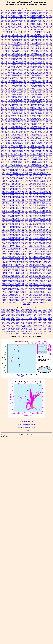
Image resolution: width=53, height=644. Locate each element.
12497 (46, 193)
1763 (41, 53)
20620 (34, 256)
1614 (34, 47)
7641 (6, 139)
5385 (25, 98)
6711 (9, 117)
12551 (30, 194)
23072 (30, 291)
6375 (38, 112)
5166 (38, 83)
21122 (30, 261)
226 (19, 325)
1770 (12, 55)
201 (9, 324)
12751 (7, 207)
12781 (27, 209)
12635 (30, 199)
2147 (44, 57)
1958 (25, 57)
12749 (50, 206)
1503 (15, 42)
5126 (37, 80)
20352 (3, 253)
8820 (19, 160)
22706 (50, 283)
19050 (38, 234)
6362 (34, 112)
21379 (7, 264)
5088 (31, 77)
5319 (41, 95)
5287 (22, 93)
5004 (38, 69)
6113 (22, 106)
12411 (23, 187)
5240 (47, 90)
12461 (11, 191)
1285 (47, 36)
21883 (7, 272)
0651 (19, 22)
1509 (25, 42)
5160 (19, 83)
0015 (44, 11)
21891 (19, 272)
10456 (50, 169)
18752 (7, 231)
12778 (15, 209)
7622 (47, 137)
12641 (3, 201)
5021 (41, 71)
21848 (23, 271)
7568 (38, 134)
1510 (28, 42)
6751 (31, 117)
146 (29, 319)
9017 (50, 160)
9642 (3, 166)
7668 (44, 139)
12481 (11, 193)
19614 (27, 242)
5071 (28, 76)
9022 (6, 161)
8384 (22, 155)
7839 (3, 142)
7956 (34, 142)
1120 (37, 30)
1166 (34, 33)
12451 (23, 190)
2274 (41, 61)
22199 (19, 277)
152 (44, 319)
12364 (30, 182)
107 (36, 316)
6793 (6, 118)
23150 (11, 293)
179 (7, 322)
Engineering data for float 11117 (26, 427)
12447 (7, 190)
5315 (28, 95)
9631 (41, 164)
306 (9, 332)
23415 (34, 294)
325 (7, 333)
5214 (19, 88)
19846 (46, 244)
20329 (38, 252)
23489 (27, 296)
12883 (34, 212)
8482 (19, 158)
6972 (12, 122)
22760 (11, 286)
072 (19, 314)
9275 (19, 163)
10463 (15, 171)
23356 (7, 294)
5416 (47, 99)
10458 (3, 171)
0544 (19, 18)
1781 (34, 55)
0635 (34, 20)
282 (2, 330)
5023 (44, 71)
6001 (28, 103)
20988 (50, 259)
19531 (50, 240)
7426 (6, 133)
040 (46, 311)
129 (39, 317)
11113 (26, 180)
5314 (25, 95)
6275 (41, 107)
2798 (50, 64)
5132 (3, 82)
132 (46, 317)
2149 (50, 57)
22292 (42, 279)
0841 (15, 25)
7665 (38, 139)
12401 (42, 185)
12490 (34, 193)
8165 (47, 147)
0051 (3, 14)
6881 (34, 118)
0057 (22, 14)
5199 (38, 87)
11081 (23, 177)
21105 (23, 261)
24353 (30, 302)
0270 (15, 15)
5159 (15, 83)
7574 (47, 134)
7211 (19, 128)
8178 (25, 148)
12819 (23, 210)
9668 (38, 166)
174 (46, 320)
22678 (38, 283)
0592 (19, 20)
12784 (38, 209)
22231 (42, 277)
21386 (11, 264)
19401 (11, 240)
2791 (31, 64)
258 (46, 327)
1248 (50, 34)
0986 (12, 28)
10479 (30, 171)
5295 (28, 93)
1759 (28, 53)
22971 (15, 290)
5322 (50, 95)
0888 (34, 26)
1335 (6, 39)
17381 (11, 217)
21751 (50, 267)
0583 (6, 20)
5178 (25, 85)
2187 (3, 61)
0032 (31, 12)
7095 (38, 123)
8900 (41, 160)
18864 (30, 233)
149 (36, 319)
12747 (42, 206)
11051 (23, 175)
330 (19, 333)
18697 (34, 229)
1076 (25, 28)
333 (27, 333)
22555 (38, 282)
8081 (50, 144)
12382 (46, 183)
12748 (46, 206)
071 (17, 314)
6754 (41, 117)
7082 (9, 123)
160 (12, 320)
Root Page (26, 430)
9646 (9, 166)
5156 (6, 83)
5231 (19, 90)
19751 (27, 244)
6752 (34, 117)
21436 (30, 264)
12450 (19, 190)
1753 (9, 53)
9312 (15, 164)
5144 (41, 82)
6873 (22, 118)
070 (14, 314)
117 (9, 317)
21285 (15, 263)
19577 (7, 242)
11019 (15, 175)
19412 (19, 240)
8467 (44, 156)
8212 (9, 152)
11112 (23, 180)
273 (31, 328)
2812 (9, 66)
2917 (19, 68)
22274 (27, 279)
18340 (3, 226)
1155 (50, 31)
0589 (12, 20)
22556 (42, 282)
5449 (9, 103)
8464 (41, 156)
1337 (12, 39)
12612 (42, 196)
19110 (38, 236)
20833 (50, 258)
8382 (15, 155)
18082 (11, 223)
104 (29, 316)
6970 (9, 122)
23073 (34, 291)
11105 (49, 179)
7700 (22, 141)
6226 (22, 107)
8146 (22, 147)
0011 (31, 11)
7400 (31, 131)
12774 (3, 209)
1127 (9, 31)
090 (2, 316)
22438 (19, 280)
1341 (25, 39)
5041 (50, 72)
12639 (46, 199)
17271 (23, 215)
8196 (12, 150)
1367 (22, 41)
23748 (23, 299)
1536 (41, 44)
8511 (3, 160)
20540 (19, 255)
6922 (38, 120)
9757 (18, 168)
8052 (31, 144)
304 (4, 332)
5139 (25, 82)
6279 (3, 109)
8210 (3, 152)
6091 (34, 104)
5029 (12, 72)
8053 (34, 144)
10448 (38, 169)
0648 (9, 22)
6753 (38, 117)
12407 (7, 187)
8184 (41, 148)
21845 (19, 271)
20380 (23, 253)
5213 (15, 88)
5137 (19, 82)
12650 (38, 201)
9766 (44, 168)
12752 (11, 207)
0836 (3, 25)
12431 (34, 188)
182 (14, 322)
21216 (49, 261)
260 (51, 327)
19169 (15, 237)
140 (14, 319)
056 (31, 313)
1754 (12, 53)
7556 (15, 134)
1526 (28, 44)
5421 (12, 101)
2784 (9, 64)
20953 (34, 259)
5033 (25, 72)
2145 (38, 57)
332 (24, 333)
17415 (23, 217)
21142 (38, 261)
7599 (41, 136)
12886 (46, 212)
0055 (15, 14)
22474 (38, 280)
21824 (42, 269)
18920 (46, 233)
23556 (11, 298)
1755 (15, 53)
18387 (30, 226)
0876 (9, 26)
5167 (41, 83)
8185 (44, 148)
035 (34, 311)
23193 (23, 293)
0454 (19, 17)
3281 (47, 68)
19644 (42, 242)
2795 (41, 64)
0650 (15, 22)
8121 (28, 145)
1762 (38, 53)
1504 (19, 42)
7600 (44, 136)
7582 (6, 136)
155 (51, 319)
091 (4, 316)
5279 (50, 91)
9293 (31, 163)
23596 (27, 298)
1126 (6, 31)
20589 (3, 256)
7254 (15, 129)
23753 (30, 299)
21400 (15, 264)
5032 (22, 72)
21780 (11, 269)
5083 (15, 77)
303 (2, 332)
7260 (25, 129)
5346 (50, 96)
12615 (3, 198)
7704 (25, 141)
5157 (9, 83)
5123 (28, 80)
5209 (3, 88)
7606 (9, 137)
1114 (19, 30)
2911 (50, 66)
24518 (34, 302)
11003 (38, 174)
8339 (38, 153)
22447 (30, 280)
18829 (11, 233)
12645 (19, 201)
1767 (3, 55)
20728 (38, 258)
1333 (50, 37)
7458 (19, 133)
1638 (44, 49)
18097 (19, 223)
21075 (19, 261)
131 (44, 317)
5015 (22, 71)
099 (22, 316)
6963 (50, 120)
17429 (34, 217)
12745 (38, 206)
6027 (28, 104)
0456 (25, 17)
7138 (15, 125)
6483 (31, 114)
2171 (15, 60)
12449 (15, 190)
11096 (15, 179)
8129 (44, 145)
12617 (11, 198)
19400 (7, 240)
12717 (26, 204)
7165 (22, 126)
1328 (47, 37)
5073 (34, 76)
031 (24, 311)
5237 (38, 90)
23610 (42, 298)
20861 (7, 259)
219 (2, 325)
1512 (34, 42)
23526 (50, 296)
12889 (3, 214)
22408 (11, 280)
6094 (44, 104)
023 (7, 311)
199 (4, 324)
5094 (50, 77)
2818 (28, 66)
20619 (30, 256)
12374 (19, 183)
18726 (46, 229)
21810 (27, 269)
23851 (11, 301)
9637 (50, 164)
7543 (44, 133)
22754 (50, 285)
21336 (42, 263)
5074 (38, 76)
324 (51, 332)
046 (9, 313)
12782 (30, 209)
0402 (22, 15)
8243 (44, 152)
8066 (41, 144)
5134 (9, 82)
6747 (19, 117)
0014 (41, 11)
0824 (22, 23)
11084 (30, 177)
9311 (12, 164)
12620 (23, 198)
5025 (50, 71)
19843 (42, 244)
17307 (27, 215)
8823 (22, 160)
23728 (15, 299)
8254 (9, 153)
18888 (38, 233)
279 (46, 328)
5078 (50, 76)
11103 (42, 179)
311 (19, 332)
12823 (38, 210)
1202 (31, 34)
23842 (7, 301)
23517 (46, 296)
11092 (4, 179)
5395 (47, 98)
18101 (27, 223)
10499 (7, 172)
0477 (38, 17)
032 (27, 311)
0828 (28, 23)
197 (51, 322)
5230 (15, 90)
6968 (6, 122)
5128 (44, 80)
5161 (22, 83)
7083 (12, 123)
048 (14, 313)
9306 (9, 164)
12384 (3, 185)
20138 (50, 248)
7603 (50, 136)
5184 (44, 85)
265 (12, 328)
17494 (11, 218)
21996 (34, 274)
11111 (19, 180)
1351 (3, 41)
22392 (7, 280)
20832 (46, 258)
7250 (3, 129)
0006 (19, 11)
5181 (34, 85)
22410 (15, 280)
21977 (23, 274)
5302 (44, 93)
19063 (46, 234)
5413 (38, 99)
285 (9, 330)
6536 (47, 114)
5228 (9, 90)
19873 (50, 244)
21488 (11, 266)
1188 (12, 34)
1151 (37, 31)
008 (22, 309)
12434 (42, 188)
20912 (15, 259)
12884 (38, 212)
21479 (3, 266)
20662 (15, 258)
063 (49, 313)
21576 (7, 267)
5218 (31, 88)
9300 (41, 163)
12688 (27, 202)
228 (24, 325)
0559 (22, 18)
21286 (19, 263)
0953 (50, 26)
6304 (44, 109)
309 (14, 332)
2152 (9, 58)
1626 (19, 49)
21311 (38, 263)
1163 (25, 33)
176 (51, 320)
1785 (47, 55)
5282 (9, 93)
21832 (50, 269)
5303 (47, 93)
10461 (11, 171)
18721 (42, 229)
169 (34, 320)
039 (44, 311)
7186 (50, 126)
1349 (47, 39)
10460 (7, 171)
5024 (47, 71)
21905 (30, 272)
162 (17, 320)
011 (29, 309)
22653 (27, 283)
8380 (9, 155)
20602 (15, 256)
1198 (19, 34)
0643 (47, 20)
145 (27, 319)
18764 (19, 231)
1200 (25, 34)
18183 (50, 223)
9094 (22, 161)
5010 (6, 71)
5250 (28, 91)
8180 (31, 148)
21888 (11, 272)
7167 (28, 126)
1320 (25, 37)
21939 (46, 272)
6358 (22, 112)
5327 (15, 96)
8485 (25, 158)
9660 (28, 166)
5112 (47, 79)
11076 (19, 177)
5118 (12, 80)
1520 (9, 44)
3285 (9, 69)
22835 (3, 288)
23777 (34, 299)
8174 (15, 148)
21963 (11, 274)
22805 (38, 286)
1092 (6, 30)
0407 (34, 15)
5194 (22, 87)
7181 (34, 126)
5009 (3, 71)
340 (44, 333)
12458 (50, 190)
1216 (47, 34)
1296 (50, 36)
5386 (28, 98)
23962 (15, 302)
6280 (6, 109)
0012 (34, 11)
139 (12, 319)
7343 (41, 129)
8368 (41, 153)
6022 (12, 104)
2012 (28, 57)
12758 (27, 207)
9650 (12, 166)
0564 (25, 18)
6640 (44, 115)
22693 (42, 283)
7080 (3, 123)
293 (29, 330)
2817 (25, 66)
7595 (28, 136)
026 (14, 311)
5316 (31, 95)
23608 (38, 298)
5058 (44, 74)
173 (44, 320)
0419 (44, 15)
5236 (34, 90)
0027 (15, 12)
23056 (15, 291)
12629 (7, 199)
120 (17, 317)
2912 (3, 68)
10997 (27, 174)
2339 (12, 63)
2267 (19, 61)
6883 (41, 118)
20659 (11, 258)
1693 (22, 52)
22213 (30, 277)
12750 (3, 207)
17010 (11, 214)
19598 (15, 242)
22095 (27, 275)
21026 (11, 261)
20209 (34, 250)
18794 (30, 231)
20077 (42, 247)
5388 (31, 98)
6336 (34, 110)
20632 (50, 256)
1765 (47, 53)
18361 (11, 226)
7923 (25, 142)
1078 (31, 28)
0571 (47, 18)
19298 (7, 239)
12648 (30, 201)
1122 (44, 30)
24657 (46, 302)
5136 (15, 82)
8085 (6, 145)
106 (34, 316)
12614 (50, 196)
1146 (22, 31)
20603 (19, 256)
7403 (34, 131)
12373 (15, 183)
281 (51, 328)
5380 (12, 98)
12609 (30, 196)
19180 (23, 237)
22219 (38, 277)
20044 (19, 247)
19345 (30, 239)
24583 (42, 302)
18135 (38, 223)
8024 (15, 144)
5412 (34, 99)
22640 (19, 283)
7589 (19, 136)
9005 (44, 160)
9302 (47, 163)
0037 (44, 12)
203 (14, 324)
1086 (38, 28)
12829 (11, 212)
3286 (12, 69)
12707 (50, 202)
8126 (38, 145)
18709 (38, 229)
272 (29, 328)
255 (39, 327)
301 (49, 330)
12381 (42, 183)
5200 (41, 87)
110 (44, 316)
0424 (9, 17)
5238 (41, 90)
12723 (34, 204)
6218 (50, 106)
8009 (6, 144)
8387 (25, 155)
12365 (34, 182)
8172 (9, 148)
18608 (50, 228)
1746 (38, 52)
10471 (27, 171)
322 (46, 332)
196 (49, 322)
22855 (15, 288)
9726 (44, 166)
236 (44, 325)
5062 (3, 76)
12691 (30, 202)
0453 (15, 17)
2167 (3, 60)
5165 (34, 83)
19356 (38, 239)
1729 (34, 52)
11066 (7, 177)
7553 (12, 134)
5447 (3, 103)
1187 (9, 34)
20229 (46, 250)
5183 (41, 85)
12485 (27, 193)
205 (19, 324)
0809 (6, 23)
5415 (44, 99)
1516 (47, 42)
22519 (19, 282)
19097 (30, 236)
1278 (31, 36)
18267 (15, 225)
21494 (19, 266)
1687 (6, 52)
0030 (25, 12)
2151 (6, 58)
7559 (25, 134)
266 (14, 328)
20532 (11, 255)
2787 (19, 64)
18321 (42, 225)
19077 (19, 236)
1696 (31, 52)
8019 (12, 144)
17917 (46, 220)
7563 (28, 134)
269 (22, 328)
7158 (6, 126)
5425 (25, 101)
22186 (15, 277)
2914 (9, 68)
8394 (41, 155)
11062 (46, 175)
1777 (22, 55)
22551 (30, 282)
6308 (6, 110)
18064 (46, 221)
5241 (50, 90)
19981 (34, 245)
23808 (50, 299)
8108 (19, 145)
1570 (25, 45)
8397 (47, 155)
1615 (38, 47)
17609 (46, 218)
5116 (9, 80)
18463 (7, 228)
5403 (22, 99)
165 (24, 320)
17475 (3, 218)
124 (26, 317)
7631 (50, 137)
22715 (3, 285)
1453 (47, 41)
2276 (47, 61)
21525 (38, 266)
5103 (22, 79)
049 (17, 313)
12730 (7, 206)
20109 (15, 248)
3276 (31, 68)
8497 (38, 158)
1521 (12, 44)
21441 (34, 264)
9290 (25, 163)
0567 (34, 18)
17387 (15, 217)
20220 (38, 250)
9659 (25, 166)
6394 (9, 114)
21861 (30, 271)
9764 (37, 168)
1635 (38, 49)
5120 (18, 80)
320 (41, 332)
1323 (34, 37)
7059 (28, 122)
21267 (7, 263)
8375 (3, 155)
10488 (38, 171)
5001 (28, 69)
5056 (38, 74)
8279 (19, 153)
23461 (7, 296)
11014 (4, 175)
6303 (41, 109)
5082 (12, 77)
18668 (23, 229)
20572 (38, 255)
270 (24, 328)
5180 (31, 85)
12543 (15, 194)
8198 (19, 150)
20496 (42, 253)
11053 (26, 175)
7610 (19, 137)
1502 (12, 42)
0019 (3, 12)
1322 (31, 37)
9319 (28, 164)
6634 (28, 115)
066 (4, 314)
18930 (50, 233)
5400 (12, 99)
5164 (31, 83)
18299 (27, 225)
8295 (28, 153)
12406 (3, 187)
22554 (34, 282)
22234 (46, 277)
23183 (15, 293)
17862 (34, 220)
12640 (50, 199)
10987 (42, 172)
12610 (34, 196)
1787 (3, 57)
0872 (47, 25)
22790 (30, 286)
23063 (19, 291)
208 (27, 324)
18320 (38, 225)
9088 (12, 161)
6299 (28, 109)
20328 (34, 252)
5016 (25, 71)
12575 (50, 194)
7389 (22, 131)
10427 (50, 168)
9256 (47, 161)
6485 (38, 114)
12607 (23, 196)
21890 (15, 272)
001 (4, 309)
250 (27, 327)
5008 (50, 69)
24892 (25, 304)
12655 (7, 202)
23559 (15, 298)
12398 (34, 185)
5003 (34, 69)
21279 (11, 263)
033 (29, 311)
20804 (42, 258)
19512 (46, 240)
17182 (50, 214)
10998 (30, 174)
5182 (38, 85)
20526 (50, 253)
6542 (3, 115)
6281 (9, 109)
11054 (30, 175)
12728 (50, 204)
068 (9, 314)
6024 (19, 104)
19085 (23, 236)
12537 (50, 193)
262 (4, 328)
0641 (41, 20)
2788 (22, 64)
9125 (38, 161)
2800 (6, 66)
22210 (27, 277)
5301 (41, 93)
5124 (31, 80)
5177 (22, 85)
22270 (23, 279)
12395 (27, 185)
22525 (23, 282)
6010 (41, 103)
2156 (22, 58)
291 (24, 330)
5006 (44, 69)
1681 (38, 50)
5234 (28, 90)
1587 (28, 47)
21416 (19, 264)
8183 (38, 148)
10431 (3, 169)
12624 (38, 198)
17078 (23, 214)
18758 (11, 231)
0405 (28, 15)
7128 (12, 125)
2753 (44, 63)
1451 (41, 41)
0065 (47, 14)
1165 (31, 33)
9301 (44, 163)
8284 (25, 153)
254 (36, 327)
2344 (28, 63)
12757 (23, 207)
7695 (12, 141)
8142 (9, 147)
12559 (42, 194)
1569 (22, 45)
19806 (34, 244)
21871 (38, 271)
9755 (15, 168)
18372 (19, 226)
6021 (9, 104)
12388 (15, 185)
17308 (30, 215)
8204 (34, 150)
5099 (9, 79)
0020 (6, 12)
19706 (3, 244)
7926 (28, 142)
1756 (19, 53)
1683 (44, 50)
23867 (27, 301)
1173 (6, 34)
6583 (6, 115)
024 (9, 311)
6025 (22, 104)
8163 (41, 147)
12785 (42, 209)
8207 (44, 150)
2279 (6, 63)
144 (24, 319)
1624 (12, 49)
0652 (22, 22)
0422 (3, 17)
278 (44, 328)
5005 (41, 69)
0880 (19, 26)
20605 (23, 256)
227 (22, 325)
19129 (50, 236)
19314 (15, 239)
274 (34, 328)
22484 (46, 280)
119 (14, 317)
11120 (38, 180)
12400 (38, 185)
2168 (6, 60)
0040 (47, 12)
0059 (28, 14)
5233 (25, 90)
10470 (23, 171)
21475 (50, 264)
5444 (44, 101)
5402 (19, 99)
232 (34, 325)
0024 (9, 12)
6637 (34, 115)
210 (31, 324)
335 (31, 333)
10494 (46, 171)
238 (49, 325)
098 (19, 316)
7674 (3, 141)
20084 (46, 247)
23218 (27, 293)
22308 (46, 279)
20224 (42, 250)
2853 (41, 66)
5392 (44, 98)
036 (36, 311)
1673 (19, 50)
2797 (47, 64)
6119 (31, 106)
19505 (42, 240)
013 (34, 309)
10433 (7, 169)
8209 (50, 150)
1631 (25, 49)
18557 (30, 228)
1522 (15, 44)
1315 (12, 37)
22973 (23, 290)
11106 (4, 180)
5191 (12, 87)
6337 (38, 110)
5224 (47, 88)
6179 (44, 106)
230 (29, 325)
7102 (47, 123)
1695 (28, 52)
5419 (6, 101)
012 (31, 309)
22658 (30, 283)
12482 (15, 193)
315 (29, 332)
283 (4, 330)
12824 (42, 210)
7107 (3, 125)
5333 (34, 96)
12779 (19, 209)
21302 (34, 263)
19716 (7, 244)
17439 (42, 217)
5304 (50, 93)
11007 (42, 174)
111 (46, 316)
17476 (7, 218)
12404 (50, 185)
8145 (19, 147)
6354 (9, 112)
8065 (38, 144)
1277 (28, 36)
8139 (6, 147)
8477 (9, 158)
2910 (47, 66)
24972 (28, 304)
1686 (3, 52)
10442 (30, 169)
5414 (41, 99)
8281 (22, 153)
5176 (19, 85)
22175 (7, 277)
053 (24, 313)
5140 (28, 82)
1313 (6, 37)
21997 (38, 274)
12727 (46, 204)
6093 (41, 104)
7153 (41, 125)
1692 (19, 52)
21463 (42, 264)
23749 (27, 299)
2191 (15, 61)
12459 (3, 191)
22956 (3, 290)
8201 (28, 150)
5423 (19, 101)
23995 (27, 302)
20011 (3, 247)
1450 (38, 41)
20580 (50, 255)
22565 (46, 282)
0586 (9, 20)
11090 (46, 177)
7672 (50, 139)
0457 (28, 17)
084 (46, 314)
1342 (28, 39)
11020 (19, 175)
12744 (34, 206)
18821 (50, 231)
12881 (27, 212)
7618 (38, 137)
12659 (23, 202)
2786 (15, 64)
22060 (3, 275)
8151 (28, 147)
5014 (19, 71)
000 (2, 309)
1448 (31, 41)
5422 (15, 101)
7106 (50, 123)
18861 (23, 233)
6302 (38, 109)
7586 (12, 136)
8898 (34, 160)
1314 (9, 37)
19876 (7, 245)
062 (46, 313)
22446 (27, 280)
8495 (34, 158)
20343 (50, 252)
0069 (9, 15)
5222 (41, 88)
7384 (19, 131)
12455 (38, 190)
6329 (25, 110)
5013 (15, 71)
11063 (49, 175)
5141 (31, 82)
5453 (22, 103)
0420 (47, 15)
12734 (15, 206)
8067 (44, 144)
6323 (19, 110)
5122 (25, 80)
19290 (3, 239)
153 (46, 319)
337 (36, 333)
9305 (6, 164)
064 (51, 313)
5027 (6, 72)
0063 (41, 14)
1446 (28, 41)
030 (22, 311)
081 (41, 314)
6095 (47, 104)
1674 (22, 50)
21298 (30, 263)
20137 (46, 248)
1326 (41, 37)
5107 (35, 79)
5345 (47, 96)
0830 (34, 23)
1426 (25, 41)
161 (14, 320)
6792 (3, 118)
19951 (19, 245)
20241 (50, 250)
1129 (16, 31)
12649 (34, 201)
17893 (38, 220)
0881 (22, 26)
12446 (3, 190)
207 (24, 324)
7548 (3, 134)
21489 (15, 266)
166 (27, 320)
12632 (19, 199)
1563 (3, 45)
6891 (9, 120)
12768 (38, 207)
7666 (41, 139)
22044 (46, 274)
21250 (3, 263)
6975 (15, 122)
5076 (44, 76)
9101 (34, 161)
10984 (30, 172)
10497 (3, 172)
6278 (50, 107)
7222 (47, 128)
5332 (31, 96)
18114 (34, 223)
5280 (3, 93)
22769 (15, 286)
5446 (50, 101)
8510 (50, 158)
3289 (22, 69)
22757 (7, 286)
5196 (28, 87)
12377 (27, 183)
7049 (22, 122)
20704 (30, 258)
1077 (28, 28)
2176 (31, 60)
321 (44, 332)
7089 (28, 123)
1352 (6, 41)
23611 (46, 298)
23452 (50, 294)
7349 (47, 129)
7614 (31, 137)
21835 (3, 271)
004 (12, 309)
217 (49, 324)
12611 (38, 196)
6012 (47, 103)
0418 (41, 15)
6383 (47, 112)
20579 (46, 255)
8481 (15, 158)
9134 (41, 161)
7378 (9, 131)
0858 (44, 25)
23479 (15, 296)
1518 (3, 44)
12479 (3, 193)
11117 (30, 180)
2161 (34, 58)
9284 (22, 163)
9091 (15, 161)
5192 (15, 87)
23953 (11, 302)
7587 (15, 136)
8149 (25, 147)
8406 (3, 156)
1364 (12, 41)
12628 (3, 199)
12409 (15, 187)
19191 (27, 237)
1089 (47, 28)
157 (4, 320)
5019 (34, 71)
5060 (47, 74)
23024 (38, 290)
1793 (19, 57)
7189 (9, 128)
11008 (46, 174)
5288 (25, 93)
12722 (30, 204)
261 (2, 328)
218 (51, 324)
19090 (27, 236)
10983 (27, 172)
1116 (25, 30)
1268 (3, 36)
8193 (6, 150)
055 (29, 313)
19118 (42, 236)
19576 (3, 242)
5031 (19, 72)
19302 (11, 239)
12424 (15, 188)
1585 (22, 47)
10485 (34, 171)
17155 (38, 214)
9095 (25, 161)
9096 (28, 161)
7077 (44, 122)
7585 (9, 136)
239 (51, 325)
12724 (38, 204)
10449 (42, 169)
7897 (22, 142)
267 (17, 328)
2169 (9, 60)
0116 (12, 15)
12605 (15, 196)
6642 (50, 115)
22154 (46, 275)
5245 (12, 91)
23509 (38, 296)
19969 (23, 245)
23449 (46, 294)
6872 (19, 118)
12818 (19, 210)
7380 (12, 131)
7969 (41, 142)
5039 (44, 72)
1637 (41, 49)
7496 (28, 133)
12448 (11, 190)
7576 (50, 134)
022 (4, 311)
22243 (3, 279)
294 (31, 330)
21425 (23, 264)
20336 (46, 252)
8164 (44, 147)
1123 (47, 30)
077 (31, 314)
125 (29, 317)
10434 (11, 169)
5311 (22, 95)
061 (44, 313)
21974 (19, 274)
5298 (31, 93)
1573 (34, 45)
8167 (3, 148)
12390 (19, 185)
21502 (30, 266)
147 (31, 319)
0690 (34, 22)
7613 (28, 137)
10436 (19, 169)
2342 (22, 63)
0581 (50, 18)
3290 (25, 69)
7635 (3, 139)
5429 (31, 101)
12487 (30, 193)
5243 (6, 91)
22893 (27, 288)
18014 (23, 221)
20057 (26, 247)
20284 (27, 252)
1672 (15, 50)
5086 (25, 77)
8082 (3, 145)
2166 (50, 58)
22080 (15, 275)
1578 (50, 45)
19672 (46, 242)
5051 (25, 74)
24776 (50, 302)
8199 (22, 150)
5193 (19, 87)
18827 (7, 233)
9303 (50, 163)
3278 (38, 68)
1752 (6, 53)
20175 (23, 250)
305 (7, 332)
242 (7, 327)
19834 (38, 244)
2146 (41, 57)
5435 (41, 101)
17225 (7, 215)
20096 (3, 248)
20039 (7, 247)
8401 (50, 155)
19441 (27, 240)
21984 (27, 274)
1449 (34, 41)
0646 (6, 22)
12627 (50, 198)
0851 (22, 25)
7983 (44, 142)
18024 (27, 221)
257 (44, 327)
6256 (38, 107)
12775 (7, 209)
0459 (34, 17)
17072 (19, 214)
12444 (46, 188)
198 (2, 324)
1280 (38, 36)
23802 (46, 299)
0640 (38, 20)
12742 (30, 206)
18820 (46, 231)
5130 (47, 80)
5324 (6, 96)
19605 (23, 242)
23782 (38, 299)
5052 (28, 74)
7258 (22, 129)
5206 (44, 87)
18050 (38, 221)
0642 (44, 20)
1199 (22, 34)
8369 (44, 153)
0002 (6, 11)
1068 (15, 28)
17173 (46, 214)
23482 (19, 296)
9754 (12, 168)
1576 (44, 45)
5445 (47, 101)
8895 (28, 160)
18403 (38, 226)
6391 (50, 112)
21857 (27, 271)
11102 (38, 179)
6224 (15, 107)
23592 (23, 298)
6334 (28, 110)
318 (36, 332)
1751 (3, 53)
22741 (34, 285)
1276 (25, 36)
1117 (28, 30)
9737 (47, 166)
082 (44, 314)
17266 (15, 215)
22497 (7, 282)
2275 (44, 61)
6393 (6, 114)
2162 (38, 58)
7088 (25, 123)
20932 (30, 259)
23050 (7, 291)
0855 (34, 25)
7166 (25, 126)
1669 (6, 50)
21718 (42, 267)
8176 (22, 148)
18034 (34, 221)
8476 (6, 158)
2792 (34, 64)
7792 (38, 141)
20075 (38, 247)
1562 (50, 44)
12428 (23, 188)
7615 (34, 137)
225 (17, 325)
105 (32, 316)
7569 (41, 134)
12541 (7, 194)
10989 (50, 172)
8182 (34, 148)
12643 (11, 201)
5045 (6, 74)
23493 (30, 296)
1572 (31, 45)
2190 (12, 61)
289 (19, 330)
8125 (34, 145)
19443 (30, 240)
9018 (3, 161)
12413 (30, 187)
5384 (22, 98)
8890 (25, 160)
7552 (9, 134)
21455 (38, 264)
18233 (7, 225)
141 (17, 319)
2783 (6, 64)
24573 (38, 302)
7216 (34, 128)
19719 (11, 244)
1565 (9, 45)
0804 (47, 22)
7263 (34, 129)
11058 (42, 175)
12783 (34, 209)
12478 (50, 191)
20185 (27, 250)
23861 (23, 301)
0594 (25, 20)
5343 (44, 96)
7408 (41, 131)
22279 (34, 279)
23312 (42, 293)
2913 (6, 68)
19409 (15, 240)
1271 (9, 36)
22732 (27, 285)
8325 (34, 153)
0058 (25, 14)
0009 (25, 11)
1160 (16, 33)
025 (12, 311)
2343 (25, 63)
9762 (31, 168)
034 (31, 311)
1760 (31, 53)
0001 (3, 11)
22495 (50, 280)
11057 (38, 175)
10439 (27, 169)
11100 (30, 179)
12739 (23, 206)
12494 (38, 193)
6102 (16, 106)
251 (29, 327)
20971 (46, 259)
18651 (15, 229)
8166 (50, 147)
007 (19, 309)
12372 (11, 183)
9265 (9, 163)
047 (12, 313)
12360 (15, 182)
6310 (12, 110)
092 (7, 316)
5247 (19, 91)
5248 (22, 91)
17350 (3, 217)
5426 (28, 101)
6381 (41, 112)
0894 (44, 26)
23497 (34, 296)
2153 (12, 58)
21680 (34, 267)
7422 (50, 131)
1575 (41, 45)
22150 (42, 275)
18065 (50, 221)
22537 (27, 282)
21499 (23, 266)
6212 (47, 106)
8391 (31, 155)
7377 (6, 131)
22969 (11, 290)
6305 (47, 109)
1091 (3, 30)
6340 (47, 110)
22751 (46, 285)
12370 (3, 183)
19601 (19, 242)
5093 (47, 77)
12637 (38, 199)
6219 (3, 107)
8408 (6, 156)
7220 (41, 128)
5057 (41, 74)
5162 (25, 83)
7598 (38, 136)
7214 (28, 128)
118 (12, 317)
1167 (37, 33)
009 (24, 309)
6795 (12, 118)
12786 (46, 209)
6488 (44, 114)
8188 (47, 148)
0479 (44, 17)
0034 (38, 12)
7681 (6, 141)
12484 (23, 193)
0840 (12, 25)
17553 (30, 218)
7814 (44, 141)
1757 (22, 53)
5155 (3, 83)
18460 (3, 228)
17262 (11, 215)
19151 (11, 237)
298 (41, 330)
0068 (6, 15)
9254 (44, 161)
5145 (44, 82)
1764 (44, 53)
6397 (15, 114)
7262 (31, 129)
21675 (30, 267)
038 (41, 311)
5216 (25, 88)
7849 (9, 142)
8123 (31, 145)
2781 (50, 63)
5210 (6, 88)
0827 (25, 23)
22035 (42, 274)
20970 (42, 259)
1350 (50, 39)
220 (4, 325)
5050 (22, 74)
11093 (8, 179)
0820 (9, 23)
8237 (41, 152)
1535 (38, 44)
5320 (44, 95)
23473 (11, 296)
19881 (11, 245)
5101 (16, 79)
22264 (19, 279)
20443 (27, 253)
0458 (31, 17)
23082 (38, 291)
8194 (9, 150)
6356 (15, 112)
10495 (50, 171)
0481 (47, 17)
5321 (47, 95)
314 (26, 332)
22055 (50, 274)
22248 (7, 279)
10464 (19, 171)
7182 (38, 126)
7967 (38, 142)
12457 (46, 190)
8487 (31, 158)
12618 (15, 198)
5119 (15, 80)
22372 (3, 280)
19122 (46, 236)
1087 (41, 28)
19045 (34, 234)
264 (9, 328)
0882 (25, 26)
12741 (27, 206)
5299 (34, 93)
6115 (25, 106)
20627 (42, 256)
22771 (19, 286)
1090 (50, 28)
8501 (47, 158)
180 (9, 322)
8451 (31, 156)
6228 (28, 107)
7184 (44, 126)
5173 (9, 85)
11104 (45, 179)
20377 (19, 253)
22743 (38, 285)
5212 (12, 88)
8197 (15, 150)
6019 (3, 104)
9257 (50, 161)
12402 (46, 185)
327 (12, 333)
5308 (12, 95)
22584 (3, 283)
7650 (19, 139)
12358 (11, 182)
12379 (34, 183)
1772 (15, 55)
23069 (23, 291)
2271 (31, 61)
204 (17, 324)
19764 (30, 244)
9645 (6, 166)
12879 (19, 212)
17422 (27, 217)
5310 (19, 95)
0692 (41, 22)
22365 (50, 279)
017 (44, 309)
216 (46, 324)
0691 (38, 22)
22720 (7, 285)
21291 (23, 263)
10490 (42, 171)
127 (34, 317)
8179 (28, 148)
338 (39, 333)
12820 (27, 210)
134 (51, 317)
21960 (7, 274)
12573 (46, 194)
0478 (41, 17)
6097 (3, 106)
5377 (6, 98)
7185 (47, 126)
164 (22, 320)
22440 (23, 280)
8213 (12, 152)
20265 (11, 252)
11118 (34, 180)
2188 (6, 61)
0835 (50, 23)
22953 (50, 288)
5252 (34, 91)
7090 (31, 123)
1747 (41, 52)
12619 (19, 198)
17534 (23, 218)
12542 (11, 194)
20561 (30, 255)
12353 (7, 182)
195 (46, 322)
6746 (15, 117)
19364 (46, 239)
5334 (38, 96)
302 (51, 330)
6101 (12, 106)
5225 (50, 88)
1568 (19, 45)
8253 (6, 153)
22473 (34, 280)
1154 (47, 31)
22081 (19, 275)
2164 (44, 58)
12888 (50, 212)
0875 (6, 26)
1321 (28, 37)
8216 (22, 152)
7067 (34, 122)
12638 (42, 199)
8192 (3, 150)
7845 (6, 142)
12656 (11, 202)
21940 (50, 272)
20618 (27, 256)
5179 (28, 85)
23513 (42, 296)
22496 (3, 282)
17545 (27, 218)
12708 (3, 204)
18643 (11, 229)
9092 (19, 161)
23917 (38, 301)
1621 (3, 49)
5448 (6, 103)
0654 (25, 22)
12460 (7, 191)
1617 (44, 47)
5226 (3, 90)
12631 (15, 199)
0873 (50, 25)
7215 (31, 128)
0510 (12, 18)
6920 (31, 120)
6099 (9, 106)
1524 (22, 44)
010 (27, 309)
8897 (31, 160)
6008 (38, 103)
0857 (41, 25)
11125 (45, 180)
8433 (12, 156)
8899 (38, 160)
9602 (34, 164)
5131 (50, 80)
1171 (50, 33)
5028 (9, 72)
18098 (23, 223)
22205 (23, 277)
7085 (19, 123)
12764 (30, 207)
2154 (15, 58)
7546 (47, 133)
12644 (15, 201)
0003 (9, 11)
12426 (19, 188)
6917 (22, 120)
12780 (23, 209)
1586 (25, 47)
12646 (23, 201)
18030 (30, 221)
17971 (7, 221)
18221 (3, 225)
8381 (12, 155)
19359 (42, 239)
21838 (7, 271)
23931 (42, 301)
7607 (12, 137)
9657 (22, 166)
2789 (25, 64)
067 (7, 314)
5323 (3, 96)
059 (39, 313)
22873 (23, 288)
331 (22, 333)
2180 (41, 60)
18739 (3, 231)
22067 (11, 275)
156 (2, 320)
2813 (12, 66)
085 (49, 314)
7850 (12, 142)
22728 (23, 285)
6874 (25, 118)
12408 (11, 187)
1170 (47, 33)
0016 (47, 11)
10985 (34, 172)
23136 (7, 293)
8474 (3, 158)
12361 (19, 182)
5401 (15, 99)
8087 (9, 145)
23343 (3, 294)
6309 (9, 110)
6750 (28, 117)
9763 (34, 168)
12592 (3, 196)
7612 (25, 137)
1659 (47, 49)
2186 (50, 60)
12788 (3, 210)
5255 (41, 91)
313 (24, 332)
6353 (6, 112)
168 (31, 320)
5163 (28, 83)
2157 (25, 58)
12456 (42, 190)
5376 (3, 98)
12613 (46, 196)
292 (27, 330)
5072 (31, 76)
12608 (27, 196)
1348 (44, 39)
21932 (42, 272)
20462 (30, 253)
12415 (34, 187)
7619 (41, 137)
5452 (19, 103)
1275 (22, 36)
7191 (15, 128)
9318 (25, 164)
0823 (19, 23)
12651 (42, 201)
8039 (22, 144)
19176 (19, 237)
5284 (15, 93)
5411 (31, 99)
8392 (34, 155)
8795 (12, 160)
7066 (31, 122)
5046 (9, 74)
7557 (19, 134)
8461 (38, 156)
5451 (15, 103)
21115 (27, 261)
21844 (15, 271)
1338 (15, 39)
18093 (15, 223)
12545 (19, 194)
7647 (12, 139)
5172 (6, 85)
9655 (19, 166)
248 (22, 327)
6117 (28, 106)
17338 (46, 215)
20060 (34, 247)
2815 (19, 66)
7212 (22, 128)
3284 (6, 69)
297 (39, 330)
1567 (15, 45)
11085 (34, 177)
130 (41, 317)
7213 (25, 128)
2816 (22, 66)
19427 (23, 240)
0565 (28, 18)
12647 (27, 201)
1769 (9, 55)
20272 (19, 252)
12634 (27, 199)
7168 (31, 126)
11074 (15, 177)
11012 (50, 174)
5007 (47, 69)
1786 (50, 55)
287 (14, 330)
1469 (50, 41)
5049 (19, 74)
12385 (7, 185)
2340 (15, 63)
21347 (46, 263)
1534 (34, 44)
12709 (7, 204)
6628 (9, 115)
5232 (22, 90)
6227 (25, 107)
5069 (25, 76)
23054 (11, 291)
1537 (44, 44)
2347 (38, 63)
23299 (38, 293)
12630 (11, 199)
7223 (50, 128)
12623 (34, 198)
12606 (19, 196)
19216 (38, 237)
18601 (46, 228)
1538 (47, 44)
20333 (42, 252)
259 (49, 327)
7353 (3, 131)
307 (12, 332)
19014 (19, 234)
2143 (31, 57)
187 (27, 322)
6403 (25, 114)
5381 (15, 98)
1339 (19, 39)
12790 (7, 210)
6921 (34, 120)
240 (2, 327)
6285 (22, 109)
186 (24, 322)
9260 (3, 163)
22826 (46, 286)
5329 (22, 96)
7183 (41, 126)
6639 (41, 115)
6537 (50, 114)
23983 (23, 302)
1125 (3, 31)
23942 (50, 301)
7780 (31, 141)
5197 (31, 87)
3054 (25, 68)
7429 (9, 133)
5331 (28, 96)
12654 (3, 202)
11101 (34, 179)
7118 (9, 125)
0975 (6, 28)
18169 (46, 223)
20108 (11, 248)
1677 (28, 50)
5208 (50, 87)
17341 (50, 215)
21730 (46, 267)
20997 (7, 261)
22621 (15, 283)
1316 (15, 37)
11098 (23, 179)
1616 (41, 47)
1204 (37, 34)
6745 (12, 117)
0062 (38, 14)
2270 (28, 61)
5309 (15, 95)
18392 (34, 226)
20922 (23, 259)
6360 (28, 112)
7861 (19, 142)
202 (12, 324)
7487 (25, 133)
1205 (41, 34)
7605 (6, 137)
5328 (19, 96)
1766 (50, 53)
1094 (13, 30)
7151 (34, 125)
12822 (34, 210)
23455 (3, 296)
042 (51, 311)
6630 (15, 115)
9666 (34, 166)
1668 (3, 50)
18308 (34, 225)
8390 (28, 155)
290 (22, 330)
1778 (25, 55)
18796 (34, 231)
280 (49, 328)
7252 (9, 129)
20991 (4, 261)
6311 (15, 110)
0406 (31, 15)
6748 (22, 117)
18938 (3, 234)
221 (7, 325)
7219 (38, 128)
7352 (50, 129)
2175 (28, 60)
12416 (38, 187)
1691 (15, 52)
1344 (31, 39)
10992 (11, 174)
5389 (34, 98)
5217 (28, 88)
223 (12, 325)
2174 (25, 60)
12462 (15, 191)
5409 (25, 99)
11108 (12, 180)
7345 (44, 129)
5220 (34, 88)
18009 (15, 221)
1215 (44, 34)
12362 (23, 182)
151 (41, 319)
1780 (31, 55)
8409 (9, 156)
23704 (7, 299)
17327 (38, 215)
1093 (10, 30)
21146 (42, 261)
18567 (34, 228)
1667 (50, 49)
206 (22, 324)
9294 (34, 163)
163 (19, 320)
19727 (15, 244)
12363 (27, 182)
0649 (12, 22)
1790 (12, 57)
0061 (34, 14)
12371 (7, 183)
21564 (3, 267)
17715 (15, 220)
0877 (12, 26)
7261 (28, 129)
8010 (9, 144)
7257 (19, 129)
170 (36, 320)
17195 (3, 215)
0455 (22, 17)
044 (4, 313)
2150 (3, 58)
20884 (11, 259)
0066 (50, 14)
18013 (19, 221)
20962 (38, 259)
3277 (34, 68)
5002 (31, 69)
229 (27, 325)
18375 (23, 226)
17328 (42, 215)
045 (7, 313)
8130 (47, 145)
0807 (3, 23)
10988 (46, 172)
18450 (50, 226)
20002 (50, 245)
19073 (15, 236)
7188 (6, 128)
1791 (15, 57)
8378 (6, 155)
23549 (7, 298)
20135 (38, 248)
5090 (38, 77)
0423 (6, 17)
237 (46, 325)
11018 (11, 175)
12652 (46, 201)
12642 (7, 201)
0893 (41, 26)
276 (39, 328)
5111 (44, 79)
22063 (7, 275)
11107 (8, 180)
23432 (38, 294)
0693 (44, 22)
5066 (15, 76)
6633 (25, 115)
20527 (3, 255)
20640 (3, 258)
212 (36, 324)
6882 (38, 118)
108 (39, 316)
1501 (9, 42)
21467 (46, 264)
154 (49, 319)
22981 (27, 290)
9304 (3, 164)
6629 (12, 115)
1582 (12, 47)
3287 (15, 69)
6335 (31, 110)
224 (14, 325)
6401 (22, 114)
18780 (27, 231)
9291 (28, 163)
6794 (9, 118)
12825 (46, 210)
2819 (31, 66)
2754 (47, 63)
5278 (47, 91)
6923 (41, 120)
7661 (31, 139)
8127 (41, 145)
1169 (44, 33)
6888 (3, 120)
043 (2, 313)
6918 (25, 120)
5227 (6, 90)
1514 (41, 42)
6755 (44, 117)
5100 (12, 79)
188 (29, 322)
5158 (12, 83)
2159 (31, 58)
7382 (15, 131)
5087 (28, 77)
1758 (25, 53)
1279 (34, 36)
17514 (15, 218)
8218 (28, 152)
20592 (7, 256)
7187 (3, 128)
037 (39, 311)
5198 (34, 87)
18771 (23, 231)
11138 (49, 180)
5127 (41, 80)
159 (9, 320)
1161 (19, 33)
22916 (34, 288)
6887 (50, 118)
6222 (9, 107)
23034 (46, 290)
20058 (30, 247)
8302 (31, 153)
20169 (19, 250)
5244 (9, 91)
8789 (9, 160)
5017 (28, 71)
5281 (6, 93)
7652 (22, 139)
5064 (9, 76)
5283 (12, 93)
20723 (34, 258)
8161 (34, 147)
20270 (15, 252)
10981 (19, 172)
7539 (41, 133)
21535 (46, 266)
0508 (6, 18)
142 (19, 319)
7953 (31, 142)
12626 (46, 198)
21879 (50, 271)
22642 (23, 283)
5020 (38, 71)
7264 (38, 129)
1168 (40, 33)
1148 (28, 31)
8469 (47, 156)
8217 (25, 152)
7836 (50, 141)
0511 (15, 18)
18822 (3, 233)
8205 (38, 150)
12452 (27, 190)
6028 (31, 104)
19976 (30, 245)
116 (7, 317)
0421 (50, 15)
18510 (19, 228)
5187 (50, 85)
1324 (38, 37)
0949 (47, 26)
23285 (34, 293)
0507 (3, 18)
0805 (50, 22)
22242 (50, 277)
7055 (25, 122)
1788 (6, 57)
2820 (34, 66)
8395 (44, 155)
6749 (25, 117)
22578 (50, 282)
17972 (11, 221)
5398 (6, 99)
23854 (19, 301)
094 (12, 316)
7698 (15, 141)
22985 (30, 290)
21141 (34, 261)
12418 (46, 187)
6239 (34, 107)
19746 (23, 244)
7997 (47, 142)
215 (44, 324)
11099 (27, 179)
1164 (28, 33)
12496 (42, 193)
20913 (19, 259)
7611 (22, 137)
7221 (44, 128)
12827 (3, 212)
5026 (3, 72)
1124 (50, 30)
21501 (27, 266)
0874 (3, 26)
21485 (7, 266)
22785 (27, 286)
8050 (28, 144)
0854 (31, 25)
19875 (3, 245)
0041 (50, 12)
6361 (31, 112)
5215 (22, 88)
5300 (38, 93)
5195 (25, 87)
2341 (19, 63)
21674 (27, 267)
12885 (42, 212)
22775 (23, 286)
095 (14, 316)
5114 (3, 80)
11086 (38, 177)
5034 (28, 72)
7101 (44, 123)
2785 (12, 64)
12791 (11, 210)
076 (29, 314)
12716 (23, 204)
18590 (38, 228)
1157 (6, 33)
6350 (50, 110)
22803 (34, 286)
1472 (3, 42)
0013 (38, 11)
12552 (34, 194)
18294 (23, 225)
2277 (50, 61)
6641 (47, 115)
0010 (28, 11)
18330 (50, 225)
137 (7, 319)
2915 (12, 68)
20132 (30, 248)
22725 (19, 285)
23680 (3, 299)
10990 (3, 174)
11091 (49, 177)
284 (7, 330)
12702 (46, 202)
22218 (34, 277)
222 (9, 325)
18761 (15, 231)
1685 (50, 50)
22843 (7, 288)
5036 (34, 72)
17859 (30, 220)
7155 (47, 125)
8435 (15, 156)
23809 (3, 301)
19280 (50, 237)
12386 (11, 185)
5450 (12, 103)
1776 (19, 55)
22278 (30, 279)
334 (29, 333)
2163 (41, 58)
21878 (46, 271)
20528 (7, 255)
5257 (44, 91)
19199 (30, 237)
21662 (15, 267)
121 (19, 317)
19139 (3, 237)
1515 (44, 42)
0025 (12, 12)
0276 (19, 15)
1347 (41, 39)
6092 (38, 104)
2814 (15, 66)
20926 (27, 259)
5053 (31, 74)
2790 (28, 64)
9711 (41, 166)
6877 (28, 118)
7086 (22, 123)
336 (34, 333)
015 (39, 309)
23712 (11, 299)
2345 (31, 63)
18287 (19, 225)
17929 (50, 220)
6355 (12, 112)
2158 (28, 58)
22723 (11, 285)
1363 (9, 41)
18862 (27, 233)
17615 (50, 218)
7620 (44, 137)
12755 (19, 207)
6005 (34, 103)
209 (29, 324)
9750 (6, 168)
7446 (15, 133)
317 (34, 332)
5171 (3, 85)
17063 (15, 214)
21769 (7, 269)
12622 (30, 198)
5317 (34, 95)
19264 (46, 237)
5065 (12, 76)
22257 (15, 279)
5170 (50, 83)
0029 (22, 12)
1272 (12, 36)
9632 (44, 164)
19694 (50, 242)
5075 (41, 76)
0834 (47, 23)
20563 (34, 255)
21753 (3, 269)
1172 (3, 34)
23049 (3, 291)
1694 (25, 52)
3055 (28, 68)
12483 (19, 193)
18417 (42, 226)
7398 (28, 131)
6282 (12, 109)
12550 (27, 194)
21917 (38, 272)
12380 (38, 183)
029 (19, 311)
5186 (47, 85)
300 (46, 330)
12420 (3, 188)
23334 (46, 293)
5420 (9, 101)
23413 (30, 294)
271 (27, 328)
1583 (15, 47)
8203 (31, 150)
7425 (3, 133)
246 (17, 327)
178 (4, 322)
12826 (50, 210)
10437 (23, 169)
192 (39, 322)
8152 (31, 147)
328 (14, 333)
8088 (12, 145)
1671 (12, 50)
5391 (41, 98)
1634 (34, 49)
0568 (38, 18)
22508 (11, 282)
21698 (38, 267)
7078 (47, 122)
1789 (9, 57)
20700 (27, 258)
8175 (19, 148)
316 (31, 332)
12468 (23, 191)
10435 (15, 169)
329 (17, 333)
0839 (9, 25)
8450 (28, 156)
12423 (11, 188)
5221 (38, 88)
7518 (34, 133)
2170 (12, 60)
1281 (41, 36)
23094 (42, 291)
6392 (3, 114)
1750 (50, 52)
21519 (34, 266)
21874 (42, 271)
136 (4, 319)
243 (9, 327)
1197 (15, 34)
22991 (34, 290)
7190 (12, 128)
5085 (22, 77)
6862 (15, 118)
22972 (19, 290)
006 (17, 309)
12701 (42, 202)
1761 (34, 53)
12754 (15, 207)
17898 (42, 220)
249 (24, 327)
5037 (38, 72)
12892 (7, 214)
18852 (19, 233)
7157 (3, 126)
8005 (50, 142)
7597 (34, 136)
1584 (19, 47)
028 (17, 311)
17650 (3, 220)
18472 (11, 228)
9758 (21, 168)
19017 (23, 234)
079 (36, 314)
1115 (22, 30)
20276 (23, 252)
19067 (7, 236)
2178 (34, 60)
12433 (38, 188)
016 (41, 309)
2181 (44, 60)
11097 (19, 179)
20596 (11, 256)
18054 (42, 221)
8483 (22, 158)
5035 (31, 72)
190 (34, 322)
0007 (22, 11)
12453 (30, 190)
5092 (44, 77)
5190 (9, 87)
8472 (50, 156)
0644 (50, 20)
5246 (15, 91)
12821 (30, 210)
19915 (15, 245)
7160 (12, 126)
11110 (15, 180)
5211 (9, 88)
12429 (27, 188)
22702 (46, 283)
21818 (38, 269)
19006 (15, 234)
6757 (50, 117)
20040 (11, 247)
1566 (12, 45)
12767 (34, 207)
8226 (34, 152)
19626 (34, 242)
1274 (19, 36)
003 (9, 309)
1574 (38, 45)
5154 (50, 82)
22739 (30, 285)
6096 (50, 104)
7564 (31, 134)
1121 (40, 30)
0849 (19, 25)
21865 (34, 271)
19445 (34, 240)
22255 (11, 279)
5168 (44, 83)
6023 (15, 104)
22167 (50, 275)
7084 (15, 123)
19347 (34, 239)
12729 (3, 206)
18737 (50, 229)
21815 (34, 269)
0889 (38, 26)
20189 (30, 250)
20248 (7, 252)
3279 (41, 68)
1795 (22, 57)
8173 (12, 148)
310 (17, 332)
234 (39, 325)
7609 (15, 137)
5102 (19, 79)
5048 (15, 74)
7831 (47, 141)
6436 (28, 114)
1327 (44, 37)
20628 (46, 256)
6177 (41, 106)
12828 (7, 212)
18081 (7, 223)
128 (36, 317)
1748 (44, 52)
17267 (19, 215)
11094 (11, 179)
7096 (41, 123)
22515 (15, 282)
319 (39, 332)
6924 (44, 120)
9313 (19, 164)
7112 (6, 125)
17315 (34, 215)
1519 (6, 44)
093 (9, 316)
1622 (6, 49)
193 (41, 322)
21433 (27, 264)
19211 (34, 237)
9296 (38, 163)
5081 (9, 77)
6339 (44, 110)
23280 (30, 293)
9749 (2, 168)
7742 (28, 141)
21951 (3, 274)
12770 (46, 207)
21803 (19, 269)
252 (31, 327)
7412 (44, 131)
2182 (47, 60)
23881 (34, 301)
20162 (15, 250)
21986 (30, 274)
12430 (30, 188)
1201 (28, 34)
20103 (7, 248)
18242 (11, 225)
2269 (25, 61)
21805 (23, 269)
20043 (15, 247)
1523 (19, 44)
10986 (38, 172)
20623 (38, 256)
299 (44, 330)
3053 (22, 68)
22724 (15, 285)
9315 (22, 164)
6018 (50, 103)
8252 (3, 153)
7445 (12, 133)
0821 (12, 23)
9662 (31, 166)
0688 (28, 22)
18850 (15, 233)
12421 (7, 188)
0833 (44, 23)
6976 (19, 122)
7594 (25, 136)
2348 (41, 63)
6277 (47, 107)
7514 (31, 133)
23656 (50, 298)
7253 (12, 129)
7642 (9, 139)
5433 (34, 101)
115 (4, 317)
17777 (27, 220)
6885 (47, 118)
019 (49, 309)
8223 (31, 152)
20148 (7, 250)
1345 (34, 39)
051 (22, 313)
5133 (6, 82)
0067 (3, 15)
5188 (3, 87)
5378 (9, 98)
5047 (12, 74)
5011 (9, 71)
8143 (12, 147)
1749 (47, 52)
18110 (30, 223)
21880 (3, 272)
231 (31, 325)
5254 (38, 91)
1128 (12, 31)
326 (9, 333)
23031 (42, 290)
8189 (50, 148)
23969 (19, 302)
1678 (31, 50)
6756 (47, 117)
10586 (15, 172)
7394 (25, 131)
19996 (42, 245)
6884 (44, 118)
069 (12, 314)
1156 (3, 33)
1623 (9, 49)
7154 (44, 125)
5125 (34, 80)
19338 (27, 239)
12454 (34, 190)
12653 (50, 201)
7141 (25, 125)
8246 (47, 152)
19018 (27, 234)
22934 (42, 288)
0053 (9, 14)
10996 (23, 174)
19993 (38, 245)
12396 (30, 185)
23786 (42, 299)
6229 (31, 107)
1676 (25, 50)
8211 (6, 152)
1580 (6, 47)
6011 (44, 103)
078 (34, 314)
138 (9, 319)
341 (46, 333)
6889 (6, 120)
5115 (6, 80)
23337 (50, 293)
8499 (44, 158)
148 (34, 319)
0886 (28, 26)
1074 (19, 28)
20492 (38, 253)
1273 (15, 36)
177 (2, 322)
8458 (34, 156)
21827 (46, 269)
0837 (6, 25)
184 (19, 322)
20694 (23, 258)
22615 (11, 283)
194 (44, 322)
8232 (38, 152)
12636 (34, 199)
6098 (6, 106)
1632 (28, 49)
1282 (44, 36)
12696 (34, 202)
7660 (28, 139)
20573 (42, 255)
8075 (47, 144)
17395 (19, 217)
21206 (46, 261)
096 (17, 316)
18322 (46, 225)
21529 (42, 266)
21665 (19, 267)
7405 (38, 131)
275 (36, 328)
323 (49, 332)
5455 (25, 103)
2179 (38, 60)
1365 (15, 41)
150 (39, 319)
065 (2, 314)
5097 (6, 79)
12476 (42, 191)
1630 (22, 49)
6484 (34, 114)
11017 (7, 175)
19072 (11, 236)
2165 (47, 58)
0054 (12, 14)
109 (41, 316)
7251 (6, 129)
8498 (41, 158)
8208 (47, 150)
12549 (23, 194)
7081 (6, 123)
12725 (42, 204)
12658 (19, 202)
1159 (12, 33)
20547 (23, 255)
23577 (19, 298)
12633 (23, 199)
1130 (19, 31)
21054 (15, 261)
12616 (7, 198)
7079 (50, 122)
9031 (9, 161)
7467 (22, 133)
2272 (34, 61)
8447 (25, 156)
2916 (15, 68)
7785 (34, 141)
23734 (19, 299)
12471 (27, 191)
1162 (22, 33)
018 (46, 309)
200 (7, 324)
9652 (15, 166)
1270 (6, 36)
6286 (25, 109)
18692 (30, 229)
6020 (6, 104)
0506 (50, 17)
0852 (25, 25)
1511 (31, 42)
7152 (38, 125)
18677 (27, 229)
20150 (11, 250)
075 (27, 314)
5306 (6, 95)
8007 (3, 144)
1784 (44, 55)
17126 (27, 214)
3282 (50, 68)
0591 (15, 20)
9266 (12, 163)
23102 (46, 291)
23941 (46, 301)
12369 (50, 182)
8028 (19, 144)
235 (41, 325)
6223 (12, 107)
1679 (34, 50)
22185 (11, 277)
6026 (25, 104)
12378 (30, 183)
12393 (23, 185)
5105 (28, 79)
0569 (41, 18)
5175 (15, 85)
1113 (16, 30)
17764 (23, 220)
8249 (50, 152)
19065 (50, 234)
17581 (38, 218)
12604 (11, 196)
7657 (25, 139)
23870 (30, 301)
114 (2, 317)
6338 (41, 110)
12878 (15, 212)
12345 (3, 182)
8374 (50, 153)
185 (22, 322)
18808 (38, 231)
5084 (19, 77)
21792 (15, 269)
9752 (9, 168)
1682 (41, 50)
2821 (38, 66)
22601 (7, 283)
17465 (46, 217)
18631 (7, 229)
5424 (22, 101)
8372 (47, 153)
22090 (23, 275)
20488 (34, 253)
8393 (38, 155)
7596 (31, 136)
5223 (44, 88)
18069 (3, 223)
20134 (34, 248)
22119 (34, 275)
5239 (44, 90)
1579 (3, 47)
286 (12, 330)
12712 (15, 204)
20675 (19, 258)
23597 (30, 298)
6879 (31, 118)
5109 (41, 79)
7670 (47, 139)
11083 (26, 177)
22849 (11, 288)
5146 (47, 82)
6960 (47, 120)
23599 (34, 298)
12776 (11, 209)
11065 (4, 177)
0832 (41, 23)
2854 (44, 66)
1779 (28, 55)
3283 (3, 69)
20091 (50, 247)
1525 (25, 44)
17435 (38, 217)
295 (34, 330)
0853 (28, 25)
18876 (34, 233)
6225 (19, 107)
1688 (9, 52)
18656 (19, 229)
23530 (3, 298)
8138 (3, 147)
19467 (38, 240)
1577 (47, 45)
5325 (9, 96)
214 (41, 324)
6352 (3, 112)
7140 (22, 125)
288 (17, 330)
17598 (42, 218)
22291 (38, 279)
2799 (3, 66)
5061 (50, 74)
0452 (12, 17)
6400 (19, 114)
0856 (38, 25)
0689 (31, 22)
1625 (15, 49)
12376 (23, 183)
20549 (27, 255)
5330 (25, 96)
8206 (41, 150)
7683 (9, 141)
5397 (3, 99)
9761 (28, 168)
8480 (12, 158)
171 (39, 320)
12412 (26, 187)
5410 (28, 99)
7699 (19, 141)
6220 (6, 107)
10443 (34, 169)
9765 (40, 168)
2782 (3, 64)
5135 (12, 82)
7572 (44, 134)
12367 (42, 182)
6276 (44, 107)
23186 (19, 293)
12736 (19, 206)
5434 (38, 101)
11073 (11, 177)
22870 (19, 288)
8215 (19, 152)
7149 (28, 125)
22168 (3, 277)
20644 (7, 258)
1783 (41, 55)
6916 (19, 120)
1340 (22, 39)
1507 (22, 42)
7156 (50, 125)
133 (49, 317)
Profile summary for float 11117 (26, 424)
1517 (50, 42)
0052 (6, 14)
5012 (12, 71)
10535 (11, 172)
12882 (30, 212)
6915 (15, 120)
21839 (11, 271)
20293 (30, 252)
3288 (19, 69)
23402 (27, 294)
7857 (15, 142)
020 (51, 309)
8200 (25, 150)
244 (12, 327)
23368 (15, 294)
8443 (19, 156)
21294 (27, 263)
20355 (7, 253)
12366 (38, 182)
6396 (12, 114)
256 (41, 327)
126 (31, 317)
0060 (31, 14)
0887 (31, 26)
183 (17, 322)
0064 (44, 14)
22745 (42, 285)
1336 (9, 39)
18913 (42, 233)
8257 (12, 153)
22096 (30, 275)
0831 (38, 23)
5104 (25, 79)
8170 (6, 148)
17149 (34, 214)
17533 (19, 218)
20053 (23, 247)
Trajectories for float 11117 (26, 421)
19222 (42, 237)
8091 (15, 145)
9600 (31, 164)
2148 (47, 57)
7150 (31, 125)
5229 (12, 90)
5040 (47, 72)
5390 (38, 98)
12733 (11, 206)
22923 (38, 288)
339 (41, 333)
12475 (38, 191)
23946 (7, 302)
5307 (9, 95)
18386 (27, 226)
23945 (3, 302)
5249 (25, 91)
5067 (19, 76)
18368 (15, 226)
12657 (15, 202)
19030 (30, 234)
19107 (34, 236)
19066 (3, 236)
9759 (25, 168)
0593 (22, 20)
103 (27, 316)
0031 (28, 12)
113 (51, 316)
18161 (42, 223)
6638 (38, 115)
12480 (7, 193)
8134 (50, 145)
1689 (12, 52)
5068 (22, 76)
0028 (19, 12)
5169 (47, 83)
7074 (41, 122)
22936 (46, 288)
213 (39, 324)
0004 (12, 11)
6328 (22, 110)
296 (36, 330)
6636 (31, 115)
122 (21, 317)
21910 (34, 272)
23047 (50, 290)
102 (24, 316)
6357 (19, 112)
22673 (34, 283)
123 (24, 317)
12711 (11, 204)
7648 (15, 139)
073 (22, 314)
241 (4, 327)
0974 (3, 28)
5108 (38, 79)
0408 (38, 15)
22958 (7, 290)
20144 (3, 250)
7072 (38, 122)
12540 (3, 194)
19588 (11, 242)
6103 (19, 106)
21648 (11, 267)
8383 (19, 155)
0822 (15, 23)
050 (19, 313)
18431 (46, 226)
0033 (34, 12)
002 (7, 309)
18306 (30, 225)
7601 (47, 136)
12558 (38, 194)
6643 (3, 117)
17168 (42, 214)
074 (24, 314)
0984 (9, 28)
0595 (28, 20)
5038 (41, 72)
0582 (3, 20)
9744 (50, 166)
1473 (6, 42)
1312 (3, 37)
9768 (47, 168)
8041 (25, 144)
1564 (6, 45)
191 (36, 322)
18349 (7, 226)
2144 (34, 57)
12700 (38, 202)
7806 (41, 141)
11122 (41, 180)
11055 (34, 175)
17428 (30, 217)
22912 (30, 288)
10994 (15, 174)
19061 (42, 234)
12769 (42, 207)
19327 (23, 239)
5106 (31, 79)
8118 (25, 145)
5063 (6, 76)
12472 (30, 191)
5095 (3, 79)
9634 (47, 164)
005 (14, 309)
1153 (44, 31)
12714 (19, 204)
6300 (31, 109)
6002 (31, 103)
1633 (31, 49)
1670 (9, 50)
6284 (19, 109)
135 (2, 319)
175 (49, 320)
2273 (38, 61)
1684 (47, 50)
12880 (23, 212)
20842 (3, 259)
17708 (11, 220)
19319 (19, 239)
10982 (23, 172)
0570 (44, 18)
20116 (23, 248)
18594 (42, 228)
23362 (11, 294)
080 (39, 314)
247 (19, 327)
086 (51, 314)
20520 (46, 253)
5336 (41, 96)
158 (7, 320)
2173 (22, 60)
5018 (31, 71)
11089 (42, 177)
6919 (28, 120)
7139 (19, 125)
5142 (34, 82)
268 (19, 328)
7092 (34, 123)
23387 (19, 294)
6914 (12, 120)
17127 (30, 214)
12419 (50, 187)
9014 (47, 160)
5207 (47, 87)
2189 (9, 61)
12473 (34, 191)
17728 (19, 220)
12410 (19, 187)
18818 (42, 231)
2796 (44, 64)
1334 (3, 39)
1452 (44, 41)
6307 (3, 110)
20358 (11, 253)
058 (36, 313)
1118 (31, 30)
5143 (38, 82)
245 (14, 327)
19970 (27, 245)
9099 (31, 161)
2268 (22, 61)
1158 (9, 33)
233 (36, 325)
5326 (12, 96)
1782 (38, 55)
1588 (31, 47)
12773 (50, 207)
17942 (3, 221)
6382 (44, 112)
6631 (19, 115)
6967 (3, 122)
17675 (7, 220)
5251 (31, 91)
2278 (3, 63)
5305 (3, 95)
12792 (15, 210)
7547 (50, 133)
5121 (22, 80)
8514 (6, 160)
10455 (46, 169)
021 (2, 311)
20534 (15, 255)
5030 (15, 72)
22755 (3, 286)
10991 (7, 174)
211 (34, 324)
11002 (34, 174)
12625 (42, 198)
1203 (34, 34)
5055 (34, 74)
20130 (26, 248)
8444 (22, 156)
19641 (38, 242)
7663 (34, 139)
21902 (27, 272)
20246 (3, 252)
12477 (46, 191)
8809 (15, 160)
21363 (50, 263)
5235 (31, 90)
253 (34, 327)
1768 (6, 55)
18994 (11, 234)
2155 (19, 58)
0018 (50, 11)
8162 (38, 147)
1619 (50, 47)
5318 (38, 95)
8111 (22, 145)
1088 (44, 28)
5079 (3, 77)
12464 (19, 191)
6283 (15, 109)
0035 (41, 12)
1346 (38, 39)
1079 (34, 28)
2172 (19, 60)
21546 (50, 266)
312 (22, 332)
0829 (31, 23)
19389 (3, 240)
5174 (12, 85)
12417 (42, 187)
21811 (30, 269)
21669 (23, 267)
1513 (38, 42)
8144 (15, 147)
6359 (25, 112)
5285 (19, 93)
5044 (3, 74)
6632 (22, 115)
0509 (9, 18)
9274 (15, 163)
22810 (42, 286)
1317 (19, 37)
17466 (50, 217)
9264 (6, 163)
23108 (50, 291)
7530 (38, 133)
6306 (50, 109)
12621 (27, 198)
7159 (9, 126)
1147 (25, 31)
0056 (19, 14)
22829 (50, 286)
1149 (31, 31)
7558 (22, 134)
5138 (22, 82)
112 (49, 316)
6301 (34, 109)
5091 (41, 77)
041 (49, 311)
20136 (42, 248)
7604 (3, 137)
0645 (3, 22)
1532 (31, 44)
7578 (3, 136)
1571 (28, 45)
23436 (42, 294)
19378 (50, 239)
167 (29, 320)
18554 (27, 228)
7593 (22, 136)
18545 (23, 228)
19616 (30, 242)
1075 (22, 28)
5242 (3, 91)
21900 (23, 272)
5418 (3, 101)
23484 (23, 296)
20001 (46, 245)
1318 (22, 37)
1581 (9, 47)
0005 (15, 11)
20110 (19, 248)
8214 (15, 152)
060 (41, 313)
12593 (7, 196)
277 (41, 328)
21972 (15, 274)
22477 (42, 280)
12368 (46, 182)
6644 (6, 117)
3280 (44, 68)
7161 (15, 126)
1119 (34, 30)
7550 (6, 134)
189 (31, 322)
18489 (15, 228)
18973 (7, 234)
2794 (38, 64)
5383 (19, 98)
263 (7, 328)
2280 (9, 63)
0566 (31, 18)
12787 (50, 209)
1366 (19, 41)
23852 (15, 301)
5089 (34, 77)
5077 (47, 76)
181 (12, 322)
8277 (15, 153)
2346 (34, 63)
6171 (37, 106)
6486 (41, 114)
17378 (7, 217)
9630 (38, 164)
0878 (15, 26)
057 (34, 313)
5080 (6, 77)
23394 (23, 294)
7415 (47, 131)
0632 (31, 20)
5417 (50, 99)
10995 (19, 174)
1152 (40, 31)
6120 (34, 106)
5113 (50, 79)
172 (41, 320)
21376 (3, 264)
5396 (50, 98)
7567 (34, 134)
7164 (19, 126)
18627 (3, 229)
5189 (6, 87)
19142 (7, 237)
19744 (19, 244)
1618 (47, 47)
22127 (38, 275)
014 (36, 309)
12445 (50, 188)
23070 (27, 291)
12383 (50, 183)
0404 (25, 15)
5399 (9, 99)
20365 (15, 253)
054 (27, 313)
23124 (3, 293)
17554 (34, 218)
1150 (34, 31)
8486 (28, 158)
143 (22, 319)
